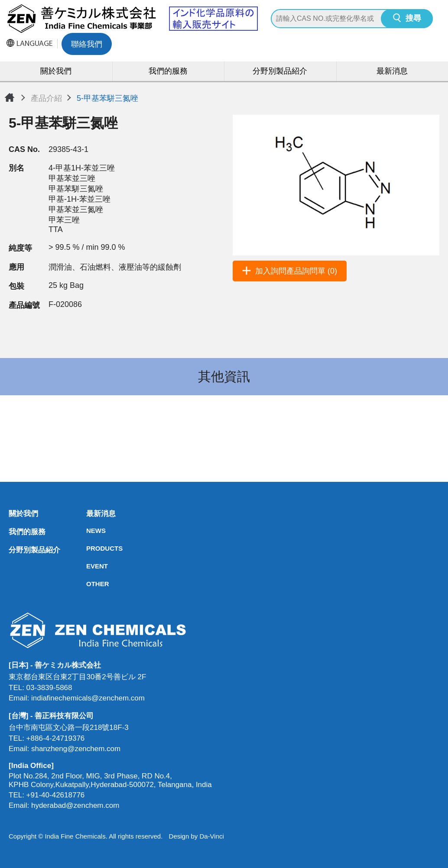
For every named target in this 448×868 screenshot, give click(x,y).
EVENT (89, 566)
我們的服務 (168, 72)
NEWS (89, 531)
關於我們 (56, 72)
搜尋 (413, 19)
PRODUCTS (89, 548)
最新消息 (392, 72)
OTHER (89, 584)
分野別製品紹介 (280, 72)
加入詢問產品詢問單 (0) (296, 271)
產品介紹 (46, 98)
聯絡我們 (87, 45)
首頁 (10, 97)
